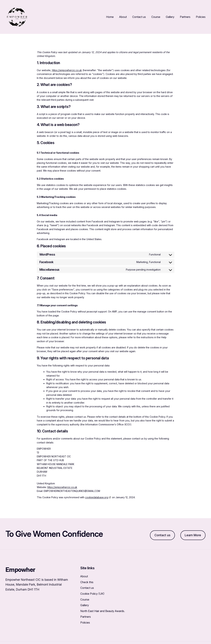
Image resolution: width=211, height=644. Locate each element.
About (84, 576)
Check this (87, 582)
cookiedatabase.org (97, 497)
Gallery (85, 605)
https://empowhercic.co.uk (67, 70)
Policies (85, 623)
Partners (86, 617)
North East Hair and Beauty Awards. (103, 611)
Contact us (162, 535)
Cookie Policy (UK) (92, 594)
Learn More (193, 535)
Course (85, 599)
